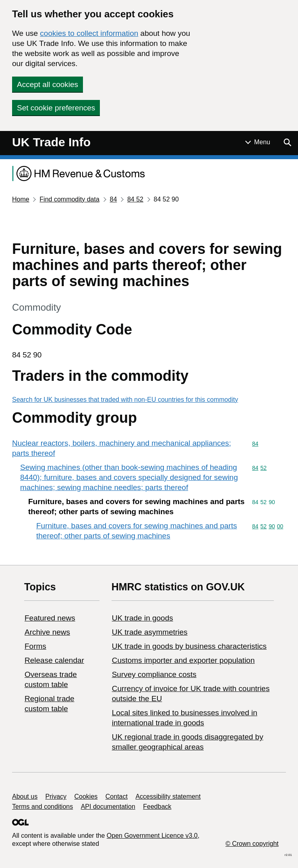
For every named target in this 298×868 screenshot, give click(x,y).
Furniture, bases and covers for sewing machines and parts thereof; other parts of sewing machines (137, 531)
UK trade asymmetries (150, 632)
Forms (35, 646)
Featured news (50, 618)
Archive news (47, 632)
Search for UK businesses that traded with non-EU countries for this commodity (125, 400)
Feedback (157, 807)
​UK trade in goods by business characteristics (189, 646)
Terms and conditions (42, 807)
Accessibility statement (168, 796)
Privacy (56, 796)
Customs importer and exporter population (183, 660)
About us (25, 796)
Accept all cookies (48, 84)
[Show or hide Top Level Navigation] (258, 142)
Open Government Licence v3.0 (152, 836)
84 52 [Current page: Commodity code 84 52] (135, 199)
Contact (117, 796)
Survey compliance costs (154, 674)
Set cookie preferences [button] (56, 108)
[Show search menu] (287, 142)
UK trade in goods (143, 618)
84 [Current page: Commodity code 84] (113, 199)
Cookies (86, 796)
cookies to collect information (89, 33)
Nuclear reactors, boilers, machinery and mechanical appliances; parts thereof (122, 448)
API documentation (108, 807)
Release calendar (54, 660)
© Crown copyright (252, 844)
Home (21, 199)
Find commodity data (69, 199)
